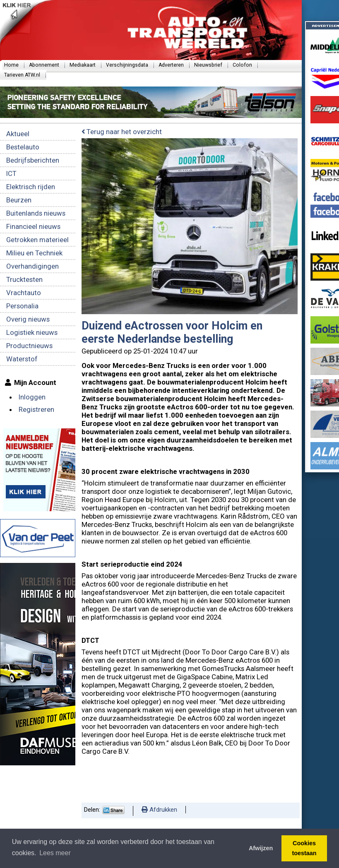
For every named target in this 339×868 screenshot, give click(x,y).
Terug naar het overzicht (122, 132)
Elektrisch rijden (31, 187)
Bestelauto (23, 147)
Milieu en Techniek (34, 253)
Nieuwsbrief (208, 65)
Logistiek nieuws (32, 332)
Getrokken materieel (37, 240)
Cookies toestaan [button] (304, 848)
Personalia (22, 306)
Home (11, 65)
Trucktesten (24, 279)
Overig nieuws (28, 319)
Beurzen (19, 200)
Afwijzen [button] (261, 848)
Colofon (242, 65)
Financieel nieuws (33, 226)
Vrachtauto (24, 293)
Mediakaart (83, 65)
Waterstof (22, 359)
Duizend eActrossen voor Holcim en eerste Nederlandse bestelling (172, 332)
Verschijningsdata (127, 65)
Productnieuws (29, 346)
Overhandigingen (32, 266)
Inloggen (32, 397)
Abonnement (44, 65)
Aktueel (18, 134)
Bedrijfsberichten (33, 160)
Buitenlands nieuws (36, 213)
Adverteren (171, 65)
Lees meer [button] (55, 853)
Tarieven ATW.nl (22, 75)
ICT (11, 173)
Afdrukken (159, 810)
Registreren (36, 409)
